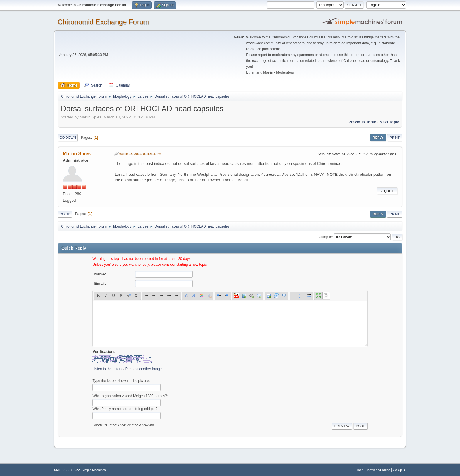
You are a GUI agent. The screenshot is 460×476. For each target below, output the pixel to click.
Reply (378, 138)
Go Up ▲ (399, 470)
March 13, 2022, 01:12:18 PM (140, 154)
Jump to (326, 237)
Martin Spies (77, 154)
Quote (387, 191)
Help (360, 470)
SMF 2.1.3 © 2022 (67, 470)
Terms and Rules (378, 470)
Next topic (389, 122)
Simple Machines (94, 470)
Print (395, 138)
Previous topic (362, 122)
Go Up (65, 214)
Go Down (68, 138)
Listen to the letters (107, 369)
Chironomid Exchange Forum (103, 22)
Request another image (144, 369)
